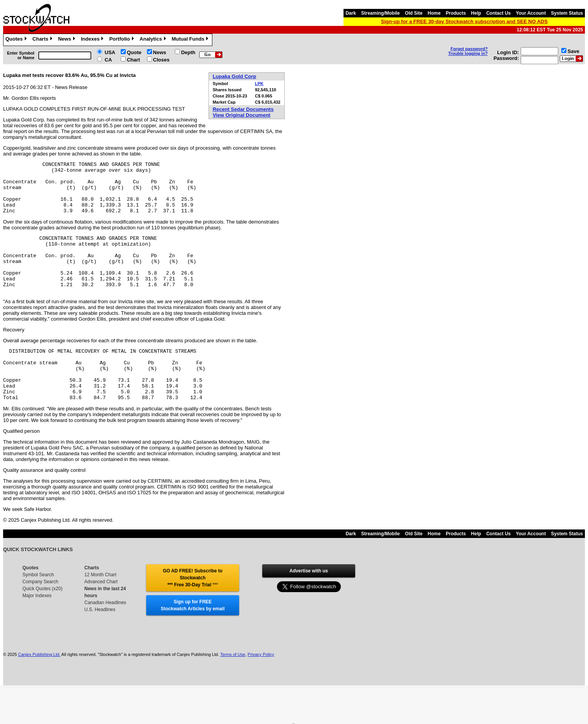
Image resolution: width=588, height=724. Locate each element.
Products (456, 13)
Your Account (531, 13)
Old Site (414, 13)
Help (476, 13)
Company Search (40, 614)
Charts (43, 40)
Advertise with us (309, 603)
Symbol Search (38, 607)
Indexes (93, 40)
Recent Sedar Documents (243, 109)
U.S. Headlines (100, 642)
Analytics (154, 40)
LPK (259, 84)
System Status (567, 13)
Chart (133, 60)
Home (434, 13)
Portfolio (122, 40)
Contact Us (498, 13)
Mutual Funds (191, 40)
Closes (162, 60)
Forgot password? (469, 49)
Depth (188, 52)
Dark (351, 13)
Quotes (17, 40)
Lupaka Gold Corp (235, 76)
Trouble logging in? (468, 53)
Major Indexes (37, 628)
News (68, 40)
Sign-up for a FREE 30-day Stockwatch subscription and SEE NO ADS (464, 21)
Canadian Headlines (105, 635)
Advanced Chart (101, 614)
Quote (134, 52)
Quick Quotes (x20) (42, 621)
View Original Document (242, 115)
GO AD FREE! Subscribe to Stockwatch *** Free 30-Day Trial (193, 610)
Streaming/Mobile (380, 13)
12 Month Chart (100, 607)
